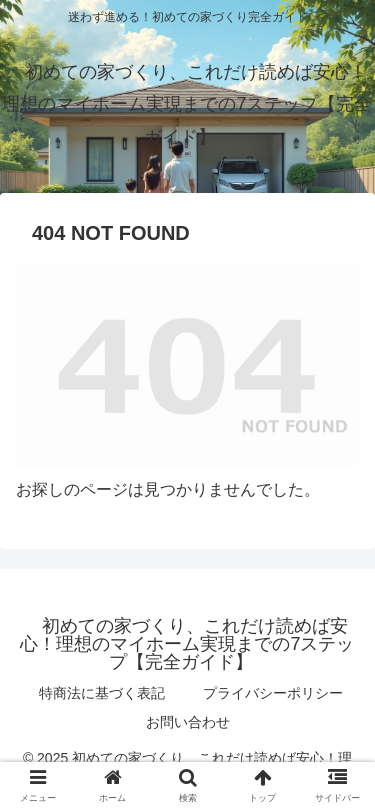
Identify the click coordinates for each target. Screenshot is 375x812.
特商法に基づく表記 (102, 693)
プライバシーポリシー (273, 693)
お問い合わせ (188, 722)
